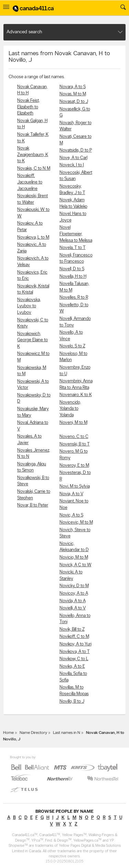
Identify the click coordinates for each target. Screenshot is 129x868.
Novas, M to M (73, 94)
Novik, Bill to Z (72, 629)
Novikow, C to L (74, 659)
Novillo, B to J (72, 701)
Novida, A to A (73, 601)
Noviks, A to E (72, 667)
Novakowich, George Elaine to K (33, 340)
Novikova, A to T (75, 652)
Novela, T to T (73, 248)
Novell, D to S (72, 269)
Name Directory (33, 733)
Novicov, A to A (74, 593)
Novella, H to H (73, 277)
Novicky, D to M (74, 586)
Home (8, 733)
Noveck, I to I (72, 165)
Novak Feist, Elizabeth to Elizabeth (28, 107)
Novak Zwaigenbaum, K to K (33, 155)
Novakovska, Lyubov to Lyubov (29, 306)
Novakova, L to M (33, 237)
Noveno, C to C (74, 437)
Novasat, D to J (74, 102)
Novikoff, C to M (74, 637)
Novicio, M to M (74, 557)
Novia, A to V (71, 494)
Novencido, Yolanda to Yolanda (70, 409)
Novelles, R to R (74, 298)
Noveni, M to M (73, 423)
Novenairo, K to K (76, 395)
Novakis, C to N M (34, 169)
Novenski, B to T (75, 444)
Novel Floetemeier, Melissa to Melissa (76, 234)
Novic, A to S (71, 515)
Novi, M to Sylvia (75, 486)
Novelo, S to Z (72, 346)
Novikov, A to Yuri (76, 644)
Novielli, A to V (73, 608)
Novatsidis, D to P (76, 150)
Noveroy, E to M (74, 466)
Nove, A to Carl (73, 158)
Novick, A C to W (76, 565)
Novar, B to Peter (33, 505)
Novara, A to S (73, 87)
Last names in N (67, 733)
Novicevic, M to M (76, 522)
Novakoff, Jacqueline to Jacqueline (30, 182)
